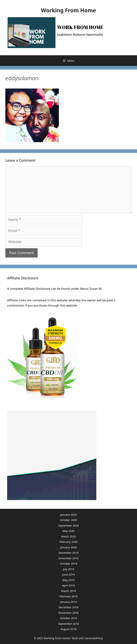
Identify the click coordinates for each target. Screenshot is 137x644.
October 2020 (68, 520)
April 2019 (69, 585)
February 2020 (68, 542)
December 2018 (68, 607)
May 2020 (68, 531)
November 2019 (68, 558)
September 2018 (68, 624)
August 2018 (68, 629)
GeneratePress (94, 638)
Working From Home (68, 10)
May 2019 (68, 580)
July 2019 (68, 569)
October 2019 (68, 564)
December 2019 (68, 553)
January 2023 (68, 515)
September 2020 (68, 525)
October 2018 (68, 618)
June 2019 (68, 574)
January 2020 (68, 547)
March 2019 (69, 591)
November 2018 (68, 613)
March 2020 (69, 536)
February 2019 (68, 596)
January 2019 (68, 602)
